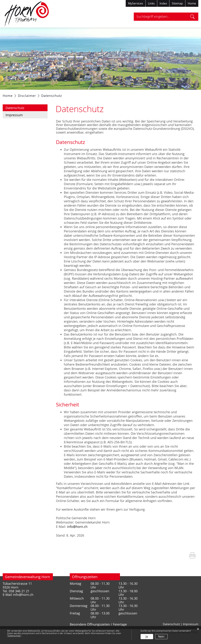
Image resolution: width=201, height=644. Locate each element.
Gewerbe (123, 94)
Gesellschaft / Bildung (95, 94)
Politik (46, 94)
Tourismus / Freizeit (150, 94)
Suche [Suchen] (192, 17)
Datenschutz (24, 117)
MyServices (136, 3)
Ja (147, 636)
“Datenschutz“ (14, 636)
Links (151, 3)
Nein (161, 636)
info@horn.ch (77, 536)
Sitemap (177, 3)
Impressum (14, 124)
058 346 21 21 (19, 600)
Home (192, 3)
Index (163, 3)
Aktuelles (12, 94)
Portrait (30, 94)
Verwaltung (64, 94)
